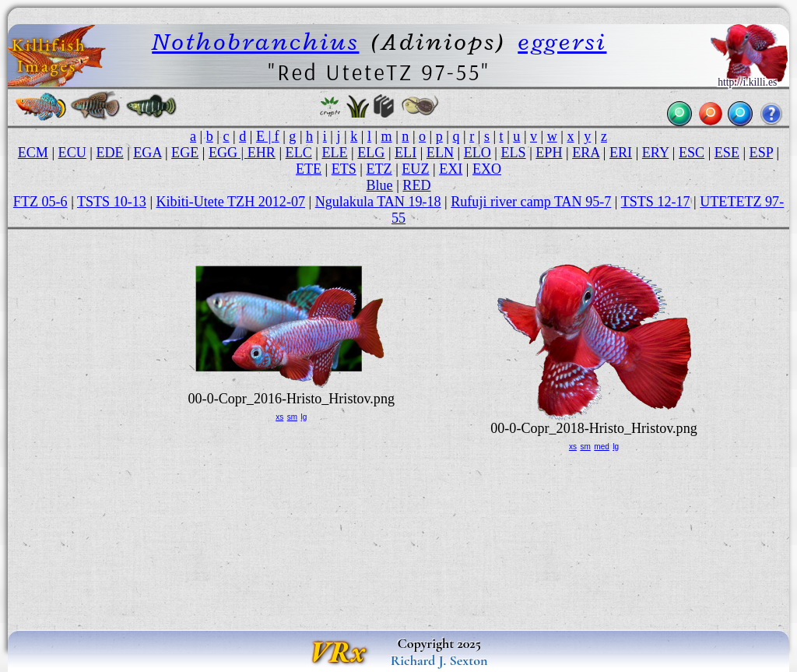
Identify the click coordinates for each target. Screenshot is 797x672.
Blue (380, 185)
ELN (440, 153)
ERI (621, 153)
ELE (334, 153)
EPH (549, 153)
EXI (451, 169)
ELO (477, 153)
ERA (586, 153)
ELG (371, 153)
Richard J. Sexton (439, 660)
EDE (109, 153)
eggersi (562, 42)
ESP (761, 153)
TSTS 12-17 (656, 202)
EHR (262, 153)
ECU (72, 153)
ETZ (379, 169)
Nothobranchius (255, 42)
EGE (185, 153)
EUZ (415, 169)
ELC (299, 153)
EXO (487, 169)
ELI (406, 153)
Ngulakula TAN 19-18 (378, 202)
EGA (147, 153)
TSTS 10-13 (112, 202)
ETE (309, 169)
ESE (727, 153)
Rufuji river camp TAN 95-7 (531, 202)
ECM (33, 153)
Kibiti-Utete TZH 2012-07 (231, 202)
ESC (692, 153)
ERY (656, 153)
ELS (514, 153)
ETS (344, 169)
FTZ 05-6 (40, 202)
